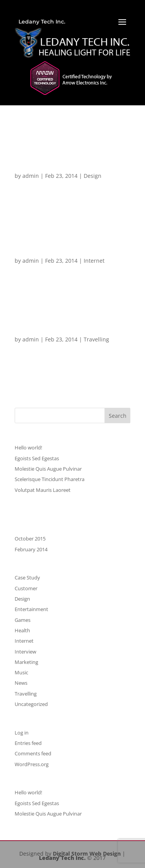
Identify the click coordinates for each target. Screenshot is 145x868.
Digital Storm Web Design (87, 854)
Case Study (27, 578)
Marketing (26, 662)
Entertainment (31, 609)
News (21, 683)
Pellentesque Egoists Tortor (63, 332)
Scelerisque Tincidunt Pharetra (69, 169)
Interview (25, 652)
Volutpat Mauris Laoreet (43, 490)
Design (93, 176)
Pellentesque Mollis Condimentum (49, 251)
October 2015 (30, 539)
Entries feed (28, 743)
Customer (26, 588)
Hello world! (28, 448)
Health (22, 630)
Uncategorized (31, 704)
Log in (22, 733)
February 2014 (31, 549)
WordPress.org (32, 764)
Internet (94, 261)
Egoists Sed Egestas (37, 458)
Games (23, 620)
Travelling (96, 339)
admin (31, 176)
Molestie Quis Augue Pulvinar (48, 469)
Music (21, 672)
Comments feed (33, 753)
